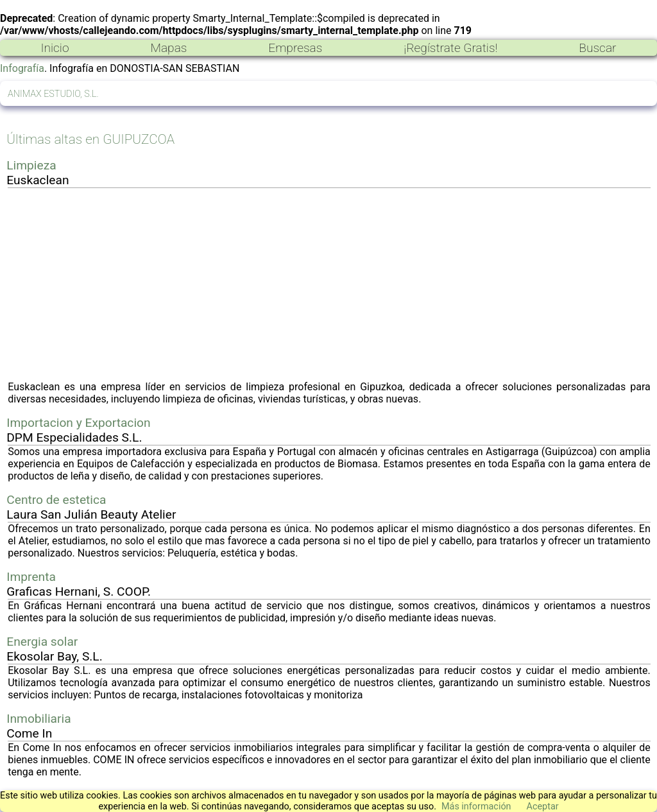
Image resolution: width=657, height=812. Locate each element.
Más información (476, 807)
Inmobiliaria (38, 719)
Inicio (55, 48)
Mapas (168, 48)
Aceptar (543, 807)
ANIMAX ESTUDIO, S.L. (53, 94)
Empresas (295, 48)
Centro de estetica (56, 500)
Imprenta (31, 577)
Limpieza (31, 165)
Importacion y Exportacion (78, 423)
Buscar (597, 48)
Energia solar (42, 642)
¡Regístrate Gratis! (450, 48)
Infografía (22, 68)
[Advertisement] (329, 284)
